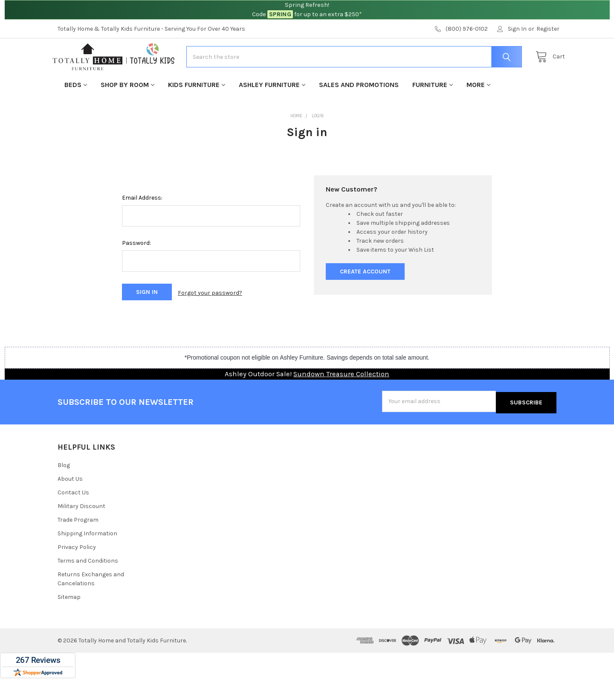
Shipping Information (87, 555)
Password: (136, 268)
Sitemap (69, 619)
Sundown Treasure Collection (341, 397)
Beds (76, 109)
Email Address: (142, 222)
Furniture (433, 109)
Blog (64, 487)
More (478, 109)
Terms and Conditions (88, 582)
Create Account (365, 296)
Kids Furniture (197, 109)
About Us (70, 501)
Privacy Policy (77, 569)
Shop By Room (127, 109)
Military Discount (81, 528)
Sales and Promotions (359, 109)
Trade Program (78, 542)
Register (548, 29)
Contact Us (73, 514)
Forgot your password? (210, 317)
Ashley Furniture (272, 109)
